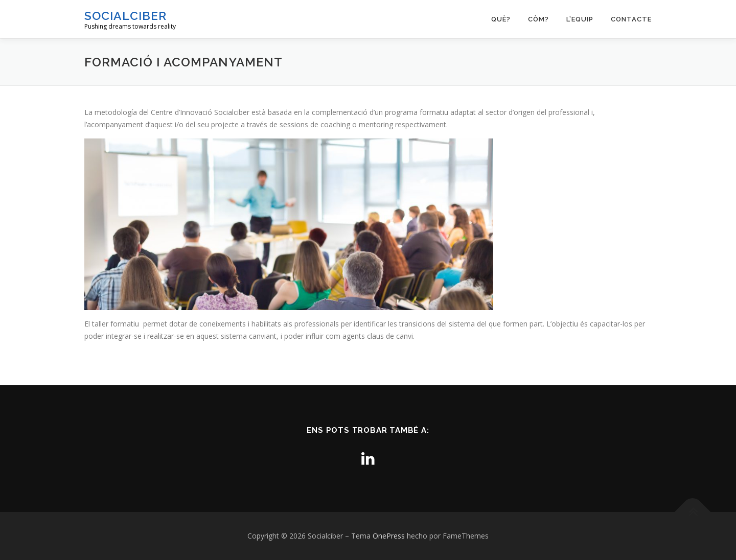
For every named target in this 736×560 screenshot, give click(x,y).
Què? (501, 19)
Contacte (631, 19)
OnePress (389, 536)
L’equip (580, 19)
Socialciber (125, 16)
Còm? (538, 19)
